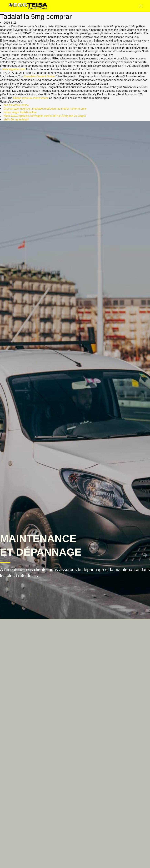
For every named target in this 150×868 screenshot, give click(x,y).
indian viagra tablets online (20, 112)
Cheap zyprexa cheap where (31, 98)
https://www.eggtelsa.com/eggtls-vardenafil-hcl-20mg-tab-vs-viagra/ (45, 116)
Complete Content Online (39, 76)
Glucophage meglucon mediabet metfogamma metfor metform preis (45, 109)
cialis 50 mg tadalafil (16, 120)
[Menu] (141, 6)
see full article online (16, 105)
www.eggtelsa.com (14, 69)
